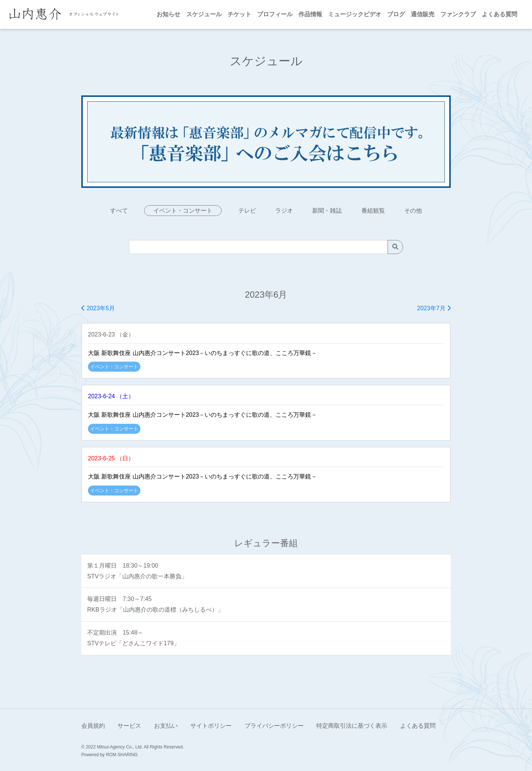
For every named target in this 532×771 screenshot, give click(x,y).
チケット (239, 14)
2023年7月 (434, 308)
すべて (119, 211)
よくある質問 (499, 14)
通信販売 (423, 14)
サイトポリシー (211, 726)
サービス (129, 726)
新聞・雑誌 (327, 211)
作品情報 (310, 14)
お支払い (166, 726)
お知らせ (168, 14)
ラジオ (284, 211)
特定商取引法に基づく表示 (352, 726)
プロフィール (275, 14)
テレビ (247, 211)
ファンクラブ (458, 14)
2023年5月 (98, 308)
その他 (413, 211)
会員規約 (93, 726)
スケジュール (204, 14)
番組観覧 (373, 211)
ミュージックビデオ (355, 14)
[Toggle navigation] (127, 14)
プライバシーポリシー (274, 726)
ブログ (396, 14)
